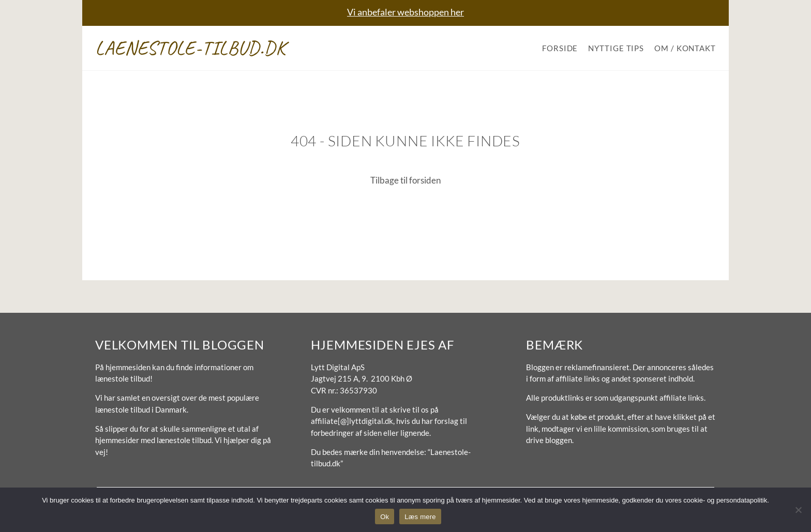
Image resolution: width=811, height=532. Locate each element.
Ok (385, 517)
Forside (560, 48)
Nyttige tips (616, 48)
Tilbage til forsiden (405, 180)
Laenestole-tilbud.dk (191, 48)
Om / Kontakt (685, 48)
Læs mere (420, 517)
